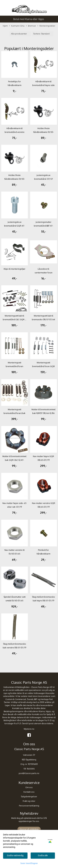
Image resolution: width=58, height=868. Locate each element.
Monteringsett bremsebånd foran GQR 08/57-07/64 (43, 366)
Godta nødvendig (15, 855)
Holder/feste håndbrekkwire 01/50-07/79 (43, 132)
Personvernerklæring (29, 806)
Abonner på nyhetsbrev (29, 829)
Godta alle (43, 855)
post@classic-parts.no (29, 773)
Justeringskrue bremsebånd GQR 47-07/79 (14, 226)
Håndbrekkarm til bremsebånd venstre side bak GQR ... (15, 132)
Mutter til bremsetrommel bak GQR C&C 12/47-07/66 (14, 460)
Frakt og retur (29, 801)
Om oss (29, 787)
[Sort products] (43, 34)
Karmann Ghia (17, 26)
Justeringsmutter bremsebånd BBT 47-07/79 (43, 226)
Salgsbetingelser (29, 796)
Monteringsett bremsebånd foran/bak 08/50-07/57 (14, 413)
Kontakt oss (29, 792)
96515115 (31, 769)
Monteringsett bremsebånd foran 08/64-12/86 (14, 366)
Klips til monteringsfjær (15, 269)
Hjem (5, 26)
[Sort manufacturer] (20, 34)
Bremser (31, 26)
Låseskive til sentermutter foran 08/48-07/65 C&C (44, 273)
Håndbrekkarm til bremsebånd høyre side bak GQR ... (43, 85)
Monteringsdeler (46, 26)
